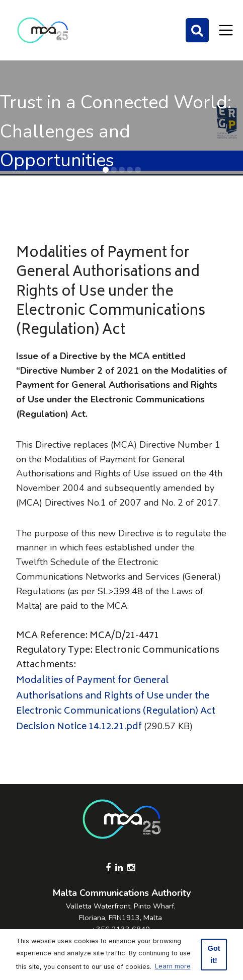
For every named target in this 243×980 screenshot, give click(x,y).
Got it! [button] (214, 954)
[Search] (197, 30)
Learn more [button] (173, 966)
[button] (106, 170)
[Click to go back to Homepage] (43, 30)
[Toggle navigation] (226, 30)
